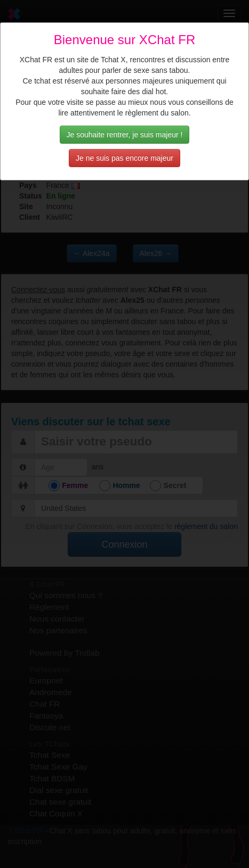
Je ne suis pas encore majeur (124, 158)
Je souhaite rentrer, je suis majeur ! (125, 135)
